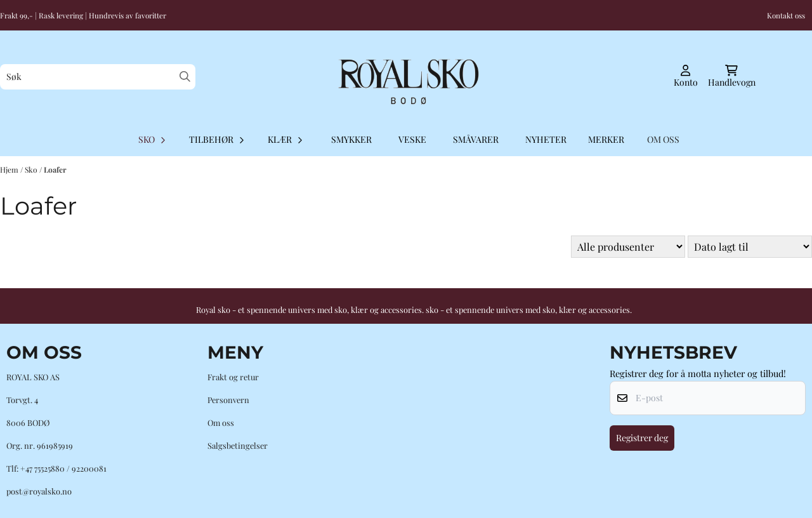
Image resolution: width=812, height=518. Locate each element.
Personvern (228, 400)
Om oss (221, 422)
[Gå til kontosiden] (686, 77)
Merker (606, 139)
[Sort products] (750, 247)
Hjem (10, 169)
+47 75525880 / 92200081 (63, 468)
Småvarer (476, 139)
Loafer (55, 169)
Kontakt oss (786, 15)
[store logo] (406, 77)
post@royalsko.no (39, 491)
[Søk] (98, 77)
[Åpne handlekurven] (732, 77)
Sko (32, 169)
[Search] (185, 76)
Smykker (351, 139)
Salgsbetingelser (238, 445)
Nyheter (546, 139)
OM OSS (663, 139)
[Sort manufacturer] (628, 247)
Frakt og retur (233, 377)
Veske (412, 139)
